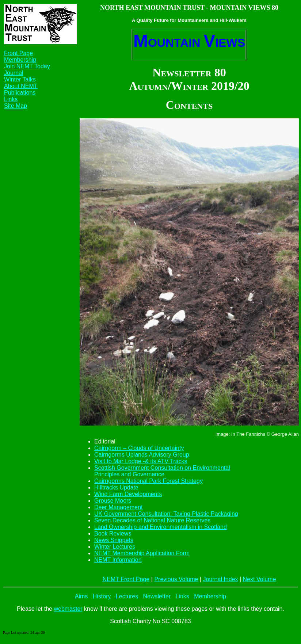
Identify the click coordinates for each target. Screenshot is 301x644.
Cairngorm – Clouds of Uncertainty (139, 448)
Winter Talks (20, 79)
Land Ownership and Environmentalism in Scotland (161, 527)
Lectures (127, 596)
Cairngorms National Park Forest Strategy (148, 481)
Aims (81, 596)
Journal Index (220, 579)
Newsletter (157, 596)
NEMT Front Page (126, 579)
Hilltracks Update (116, 487)
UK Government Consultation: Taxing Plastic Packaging (166, 514)
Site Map (16, 106)
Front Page (18, 53)
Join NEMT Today (27, 66)
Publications (20, 93)
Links (11, 99)
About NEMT (21, 86)
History (102, 596)
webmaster (68, 609)
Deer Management (119, 507)
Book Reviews (113, 534)
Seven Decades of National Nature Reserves (152, 520)
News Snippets (114, 540)
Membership (20, 60)
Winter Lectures (115, 547)
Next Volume (260, 579)
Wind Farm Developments (128, 494)
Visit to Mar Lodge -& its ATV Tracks (141, 461)
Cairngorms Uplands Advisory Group (142, 455)
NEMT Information (118, 560)
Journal (14, 73)
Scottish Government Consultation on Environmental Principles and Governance (162, 471)
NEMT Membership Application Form (142, 553)
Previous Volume (176, 579)
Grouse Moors (113, 501)
